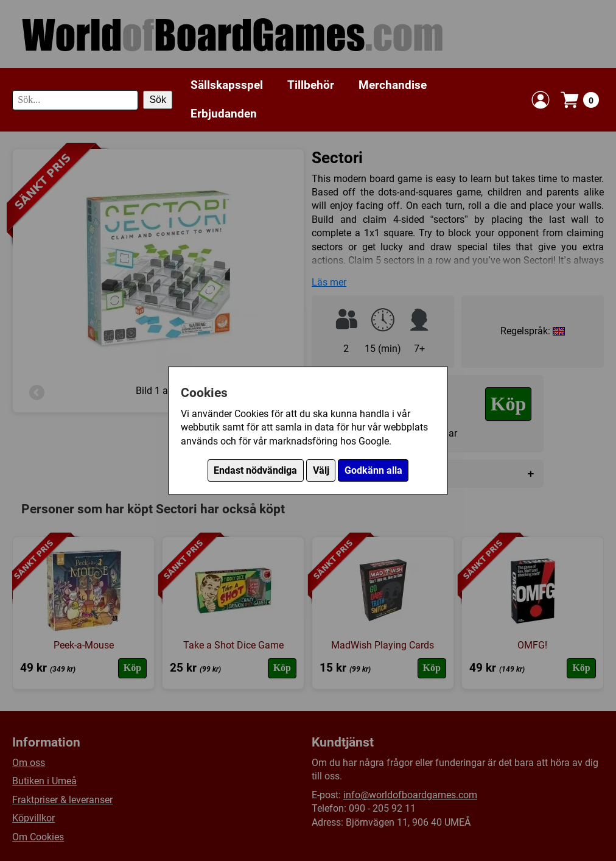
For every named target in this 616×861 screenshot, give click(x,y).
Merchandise (393, 85)
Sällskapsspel (227, 85)
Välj (321, 470)
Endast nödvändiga (255, 470)
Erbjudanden (224, 114)
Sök (158, 100)
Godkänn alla (373, 470)
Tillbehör (311, 85)
